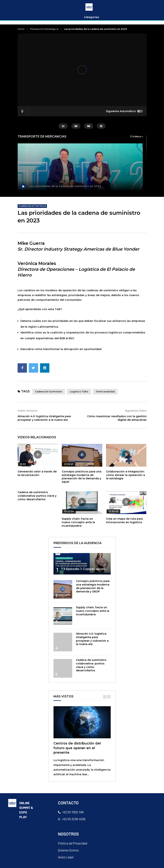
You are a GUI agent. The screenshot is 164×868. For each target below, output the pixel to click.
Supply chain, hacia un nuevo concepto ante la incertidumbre (78, 522)
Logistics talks (79, 392)
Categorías (92, 17)
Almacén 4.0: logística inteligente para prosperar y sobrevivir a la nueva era (44, 418)
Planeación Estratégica (44, 29)
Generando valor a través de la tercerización (37, 473)
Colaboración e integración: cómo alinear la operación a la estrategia (125, 475)
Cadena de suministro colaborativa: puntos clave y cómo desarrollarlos (37, 496)
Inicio (21, 29)
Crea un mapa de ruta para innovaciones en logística (124, 520)
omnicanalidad (105, 392)
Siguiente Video (136, 411)
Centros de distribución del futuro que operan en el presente (77, 748)
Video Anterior (28, 411)
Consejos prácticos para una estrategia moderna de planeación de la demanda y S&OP (82, 477)
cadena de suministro (49, 392)
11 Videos (136, 136)
